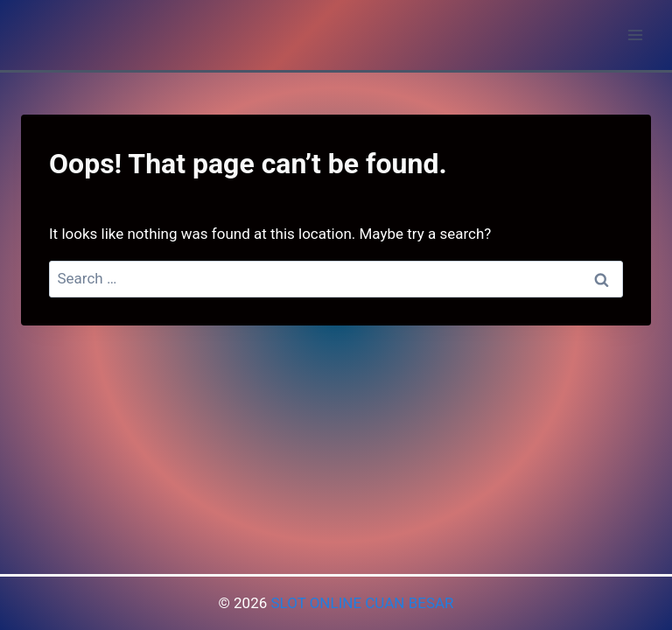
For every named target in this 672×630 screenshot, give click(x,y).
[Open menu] (635, 35)
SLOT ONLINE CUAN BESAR (362, 603)
